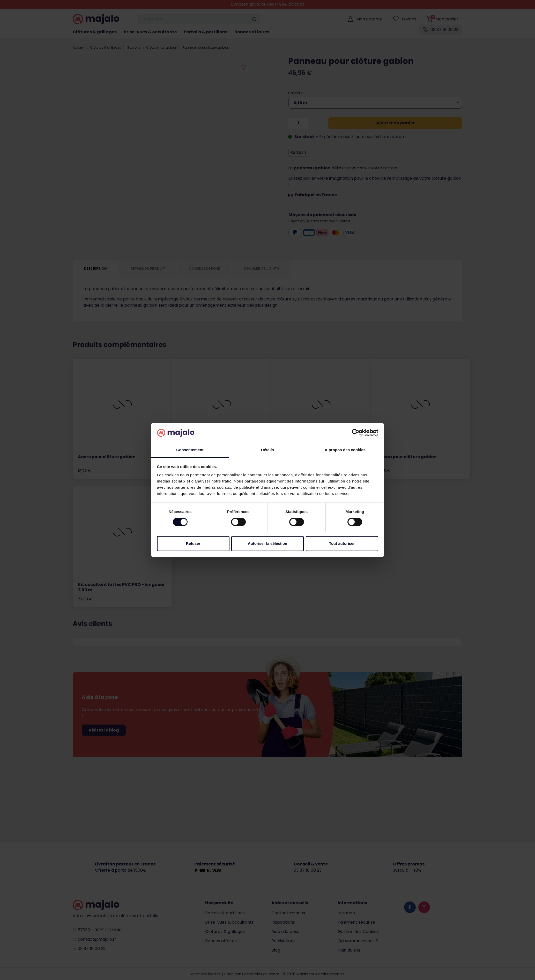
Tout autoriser (342, 543)
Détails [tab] (268, 450)
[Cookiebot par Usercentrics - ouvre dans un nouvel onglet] (356, 433)
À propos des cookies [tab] (345, 450)
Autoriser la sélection (268, 543)
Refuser (193, 543)
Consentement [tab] (190, 450)
